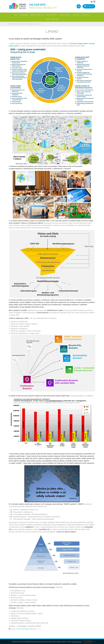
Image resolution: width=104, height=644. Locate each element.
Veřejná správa (37, 15)
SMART (12, 525)
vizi (41, 522)
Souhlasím (88, 642)
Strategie (30, 24)
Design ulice (65, 15)
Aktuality (87, 15)
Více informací (77, 642)
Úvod (15, 15)
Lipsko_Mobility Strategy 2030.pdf (23, 629)
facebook (89, 6)
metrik (37, 527)
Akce (48, 20)
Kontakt (55, 20)
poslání (25, 522)
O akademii (24, 15)
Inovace (77, 15)
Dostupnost (52, 15)
